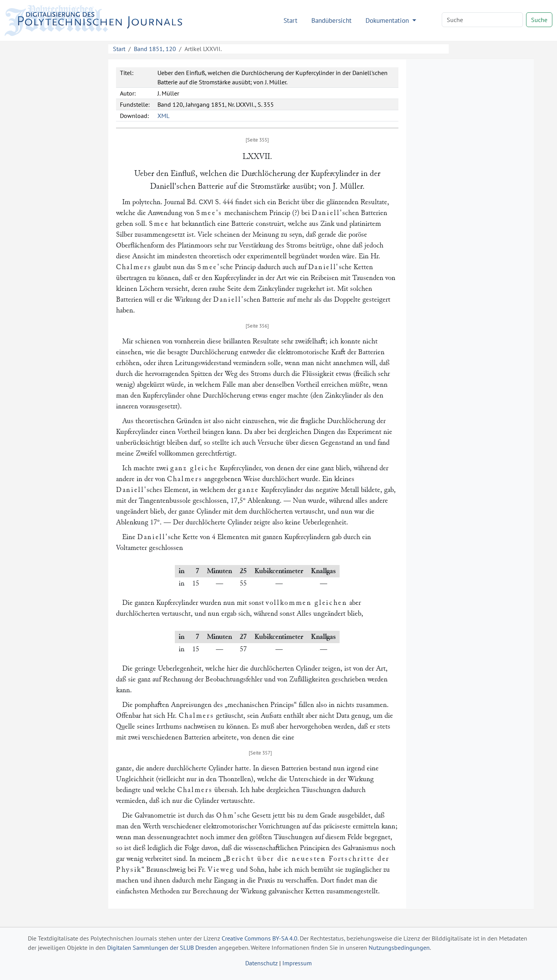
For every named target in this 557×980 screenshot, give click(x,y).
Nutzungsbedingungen (399, 948)
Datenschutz (261, 963)
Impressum (297, 963)
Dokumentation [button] (388, 20)
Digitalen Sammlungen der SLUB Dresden (162, 948)
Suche (539, 20)
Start (290, 20)
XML (163, 116)
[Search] (482, 20)
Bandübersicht (331, 20)
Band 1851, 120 (155, 49)
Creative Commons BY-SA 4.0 (260, 938)
